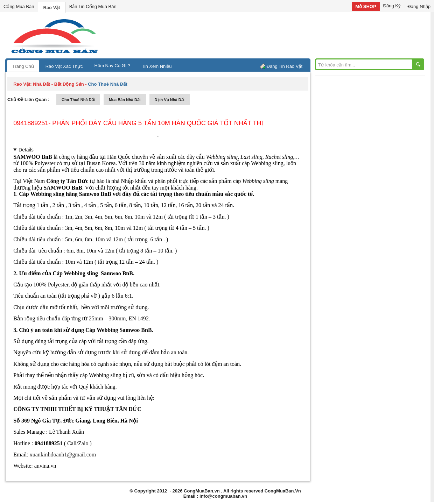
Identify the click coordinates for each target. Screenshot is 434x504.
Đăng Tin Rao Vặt (285, 66)
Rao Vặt (52, 8)
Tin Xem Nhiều (157, 66)
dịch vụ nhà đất (170, 100)
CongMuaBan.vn (202, 491)
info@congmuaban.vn (223, 496)
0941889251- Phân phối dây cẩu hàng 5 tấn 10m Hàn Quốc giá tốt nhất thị (138, 123)
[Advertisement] (276, 35)
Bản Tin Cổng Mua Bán (93, 6)
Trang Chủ (23, 66)
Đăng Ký (392, 6)
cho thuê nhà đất (78, 100)
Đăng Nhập (419, 6)
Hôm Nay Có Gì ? (113, 66)
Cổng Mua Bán (19, 6)
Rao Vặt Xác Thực (64, 66)
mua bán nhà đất (125, 100)
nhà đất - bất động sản (58, 84)
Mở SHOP (366, 6)
